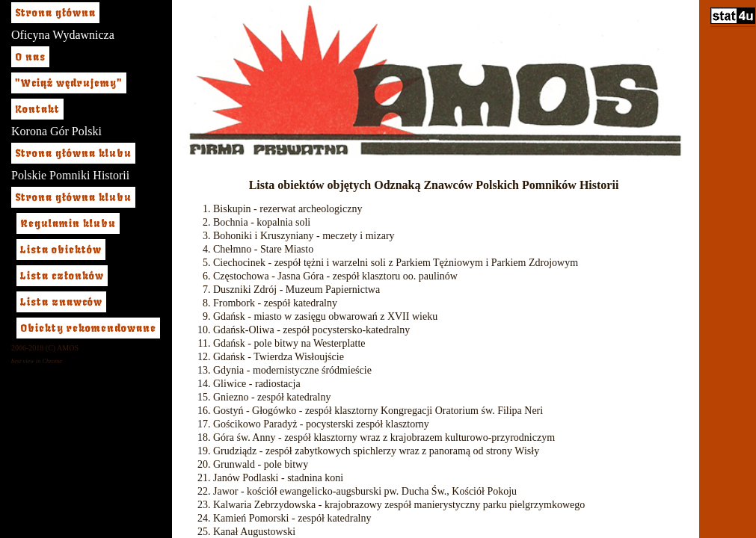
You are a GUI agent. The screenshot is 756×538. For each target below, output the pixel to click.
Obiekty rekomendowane (88, 328)
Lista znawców (61, 302)
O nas (30, 57)
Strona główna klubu (73, 153)
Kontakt (37, 109)
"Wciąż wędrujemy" (69, 83)
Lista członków (62, 276)
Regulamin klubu (68, 223)
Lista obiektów (61, 250)
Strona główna (55, 13)
